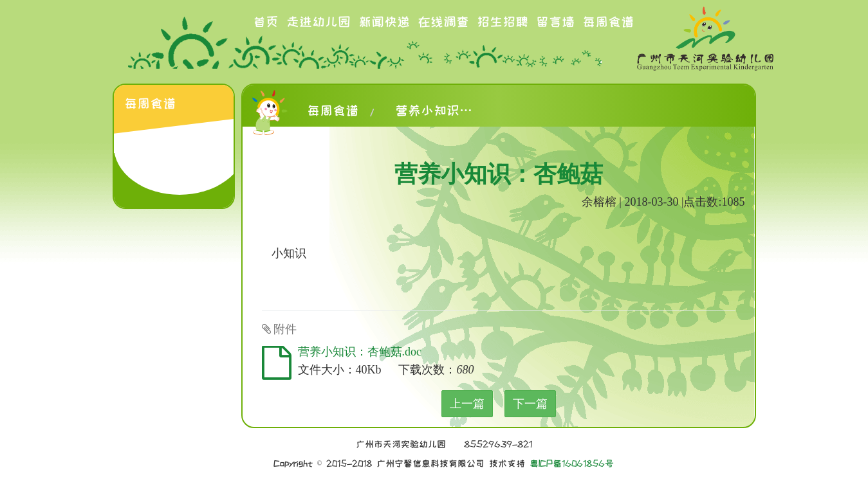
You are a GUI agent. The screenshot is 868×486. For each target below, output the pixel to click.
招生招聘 (503, 22)
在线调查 (443, 22)
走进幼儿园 (319, 22)
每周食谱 (608, 22)
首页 (266, 22)
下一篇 (530, 404)
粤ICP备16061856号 (572, 464)
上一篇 (467, 404)
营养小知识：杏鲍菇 (434, 111)
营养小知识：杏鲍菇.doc (360, 352)
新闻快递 (384, 22)
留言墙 (555, 22)
